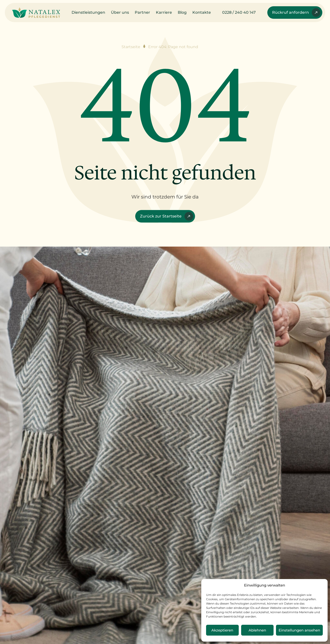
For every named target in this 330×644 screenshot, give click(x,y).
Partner (142, 12)
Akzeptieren (222, 630)
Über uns (120, 12)
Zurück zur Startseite (167, 216)
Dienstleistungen (88, 12)
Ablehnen (257, 630)
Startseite (131, 47)
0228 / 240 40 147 (239, 13)
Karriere (164, 12)
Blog (182, 12)
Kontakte (202, 12)
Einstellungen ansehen (299, 630)
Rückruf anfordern (296, 13)
